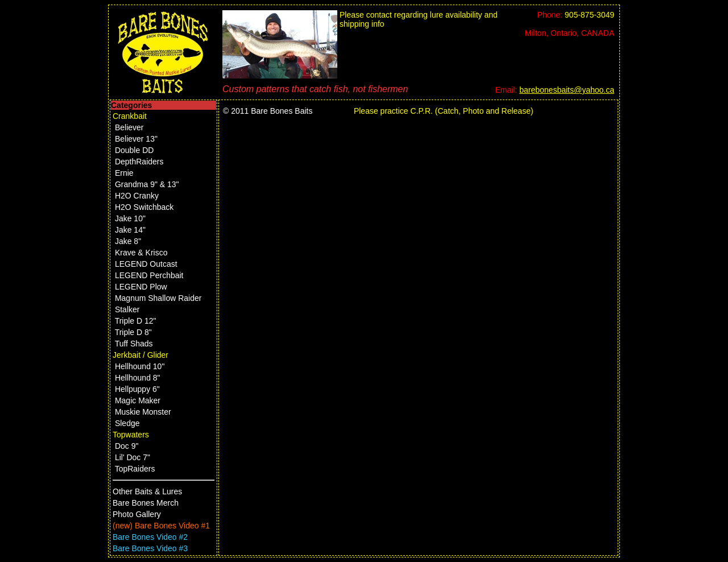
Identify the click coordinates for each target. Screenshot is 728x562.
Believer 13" (136, 139)
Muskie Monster (143, 412)
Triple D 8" (133, 332)
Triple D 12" (136, 321)
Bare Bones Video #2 (150, 537)
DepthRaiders (139, 162)
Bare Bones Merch (146, 503)
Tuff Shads (134, 344)
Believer (129, 127)
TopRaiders (135, 469)
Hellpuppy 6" (137, 389)
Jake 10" (130, 218)
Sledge (127, 423)
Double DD (134, 150)
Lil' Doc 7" (133, 457)
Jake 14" (130, 230)
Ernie (124, 173)
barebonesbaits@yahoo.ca (567, 90)
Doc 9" (127, 446)
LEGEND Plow (141, 287)
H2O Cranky (137, 196)
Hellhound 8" (138, 378)
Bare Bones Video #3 (150, 548)
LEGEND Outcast (146, 264)
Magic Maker (138, 400)
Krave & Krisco (141, 253)
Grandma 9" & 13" (147, 184)
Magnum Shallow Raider (158, 298)
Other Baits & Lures (147, 491)
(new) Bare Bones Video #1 (161, 526)
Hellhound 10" (140, 366)
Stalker (127, 309)
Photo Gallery (137, 514)
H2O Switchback (144, 207)
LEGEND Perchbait (149, 275)
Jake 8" (128, 241)
